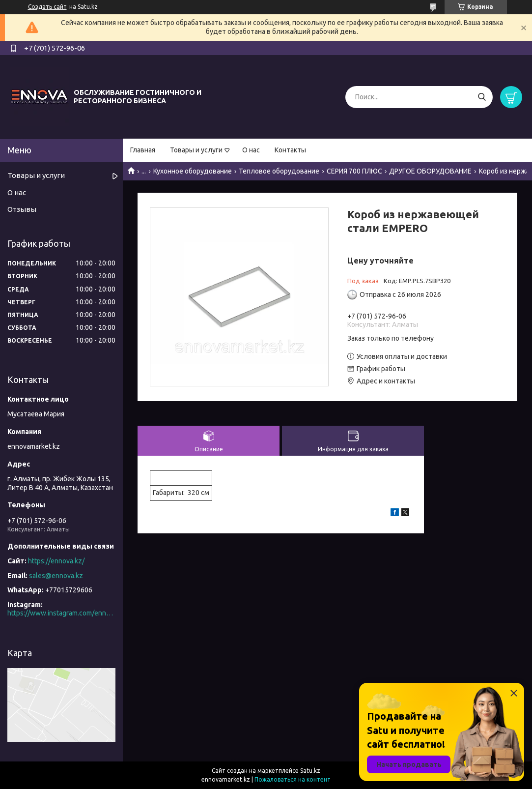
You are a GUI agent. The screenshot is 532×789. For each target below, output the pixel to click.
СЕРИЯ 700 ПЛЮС (354, 171)
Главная (143, 150)
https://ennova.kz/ (56, 561)
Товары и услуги (196, 150)
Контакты (290, 150)
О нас (251, 150)
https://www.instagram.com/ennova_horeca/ (61, 613)
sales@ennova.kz (56, 576)
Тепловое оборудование (279, 171)
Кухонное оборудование (193, 171)
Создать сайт (47, 7)
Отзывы (22, 209)
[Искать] (482, 97)
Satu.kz (310, 771)
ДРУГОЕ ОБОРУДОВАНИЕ (430, 171)
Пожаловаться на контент (293, 779)
